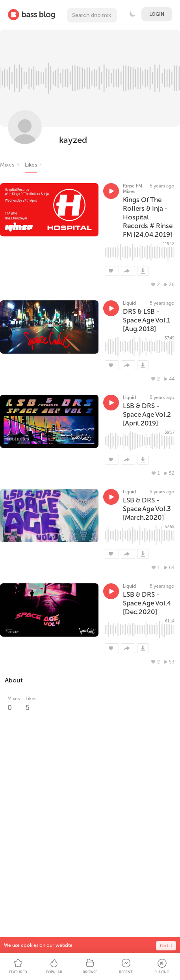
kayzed (73, 140)
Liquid (129, 303)
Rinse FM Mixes (133, 189)
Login (157, 14)
